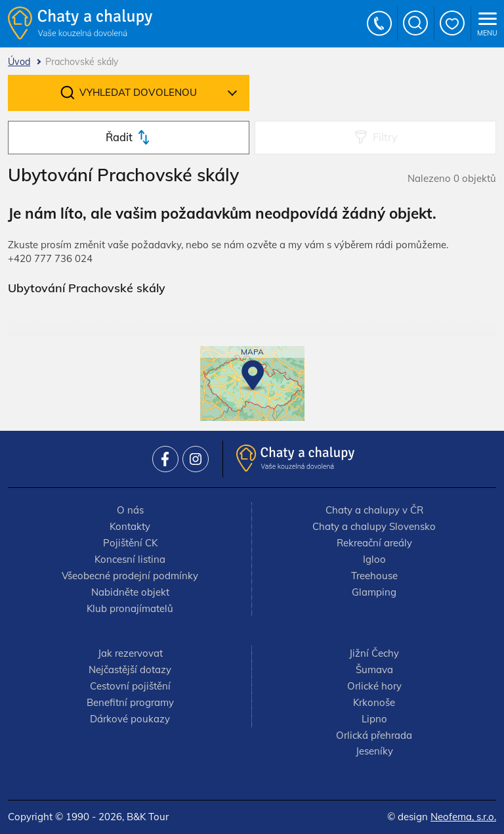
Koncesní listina (130, 559)
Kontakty (130, 526)
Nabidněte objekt (130, 592)
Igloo (374, 559)
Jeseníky (374, 751)
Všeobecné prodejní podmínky (130, 576)
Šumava (374, 669)
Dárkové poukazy (130, 719)
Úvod (19, 62)
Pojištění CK (130, 543)
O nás (130, 510)
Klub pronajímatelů (130, 608)
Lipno (374, 719)
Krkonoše (374, 702)
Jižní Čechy (374, 653)
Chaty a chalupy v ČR (374, 510)
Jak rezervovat (130, 653)
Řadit (119, 137)
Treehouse (374, 576)
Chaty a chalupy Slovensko (374, 526)
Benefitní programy (130, 702)
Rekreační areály (374, 543)
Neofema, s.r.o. (463, 817)
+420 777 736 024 (380, 24)
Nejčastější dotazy (130, 669)
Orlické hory (374, 686)
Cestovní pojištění (130, 686)
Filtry (385, 137)
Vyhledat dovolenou (138, 92)
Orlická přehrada (374, 735)
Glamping (374, 592)
